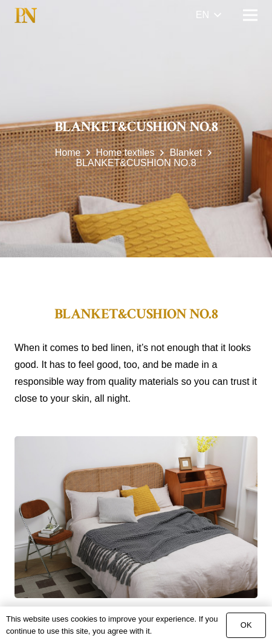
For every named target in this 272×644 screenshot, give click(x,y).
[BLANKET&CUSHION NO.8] (136, 517)
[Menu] (250, 15)
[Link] (26, 15)
